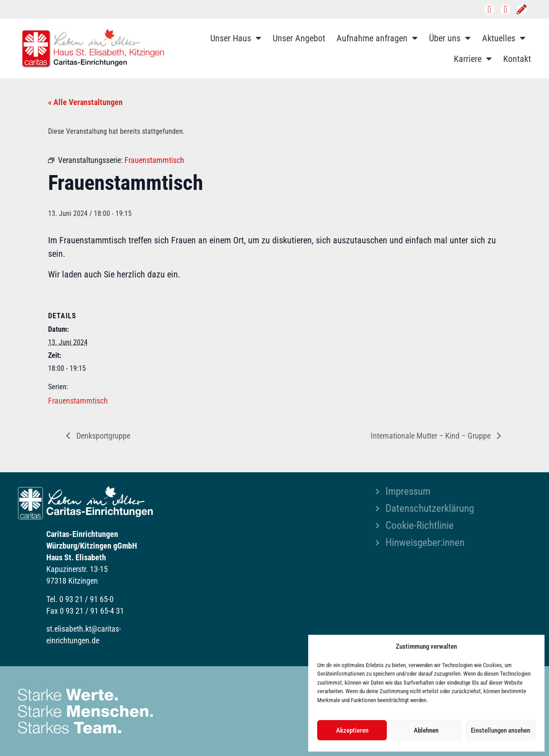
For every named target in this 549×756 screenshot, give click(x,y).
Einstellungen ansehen (500, 730)
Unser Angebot (299, 38)
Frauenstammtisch (78, 401)
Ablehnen (426, 730)
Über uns (450, 38)
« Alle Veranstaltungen (85, 102)
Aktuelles (504, 38)
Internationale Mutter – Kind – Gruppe (432, 436)
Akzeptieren (352, 730)
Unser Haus (236, 38)
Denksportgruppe (102, 436)
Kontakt (517, 59)
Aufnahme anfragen (377, 38)
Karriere (473, 59)
